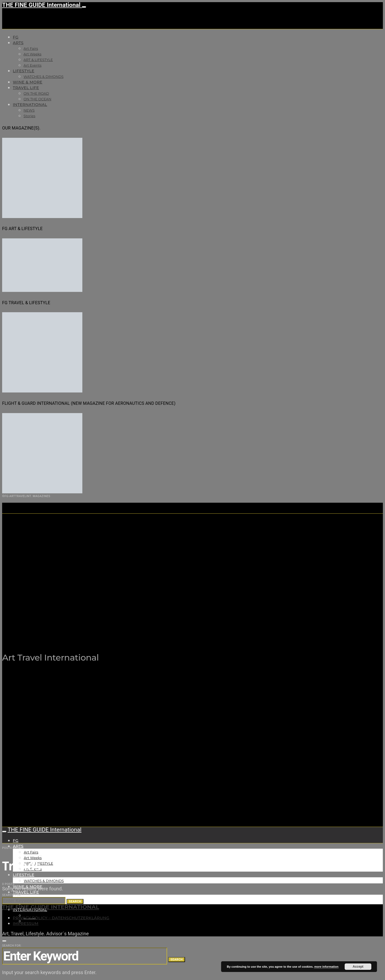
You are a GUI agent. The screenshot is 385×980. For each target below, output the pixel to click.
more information (326, 967)
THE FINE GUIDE (107, 631)
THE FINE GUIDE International (42, 5)
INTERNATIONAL (30, 105)
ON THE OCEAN (37, 99)
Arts (18, 43)
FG (16, 37)
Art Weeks (32, 54)
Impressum (26, 924)
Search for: (12, 895)
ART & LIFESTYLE (38, 60)
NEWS (29, 110)
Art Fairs (31, 48)
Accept (358, 967)
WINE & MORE (28, 82)
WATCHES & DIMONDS (43, 77)
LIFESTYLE (24, 71)
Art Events (32, 65)
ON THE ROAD (36, 93)
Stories (29, 116)
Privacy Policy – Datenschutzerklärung (61, 918)
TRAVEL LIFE (26, 88)
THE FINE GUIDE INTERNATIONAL (51, 907)
